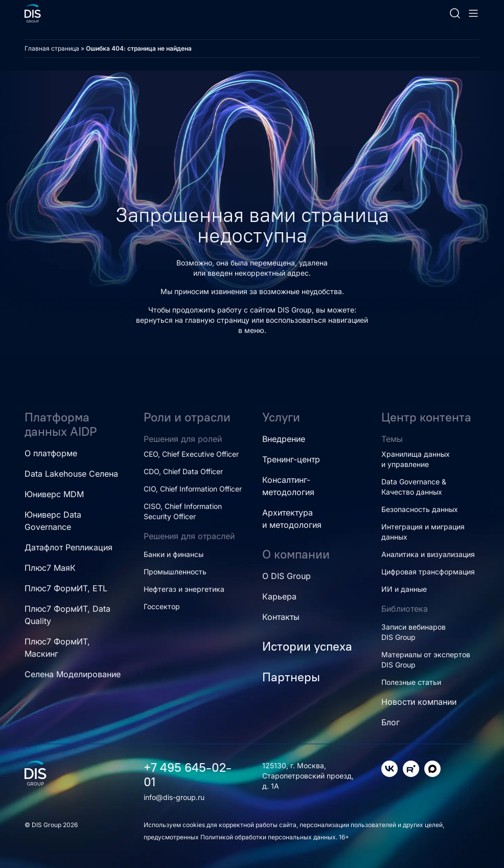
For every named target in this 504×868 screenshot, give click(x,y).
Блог (391, 722)
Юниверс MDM (54, 494)
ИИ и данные (404, 589)
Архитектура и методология (292, 519)
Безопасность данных (420, 509)
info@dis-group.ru (174, 797)
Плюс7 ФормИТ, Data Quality (67, 615)
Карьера (279, 596)
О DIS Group (287, 576)
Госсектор (162, 606)
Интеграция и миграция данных (423, 532)
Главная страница (52, 48)
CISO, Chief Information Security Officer (183, 511)
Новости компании (419, 702)
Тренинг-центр (291, 459)
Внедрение (284, 439)
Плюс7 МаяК (50, 568)
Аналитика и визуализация (428, 554)
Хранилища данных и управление (416, 459)
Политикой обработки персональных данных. (270, 837)
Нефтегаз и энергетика (184, 589)
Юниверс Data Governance (53, 521)
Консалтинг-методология (288, 486)
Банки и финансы (174, 554)
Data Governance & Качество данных (414, 487)
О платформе (51, 453)
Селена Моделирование (73, 674)
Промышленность (175, 572)
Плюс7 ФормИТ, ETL (66, 588)
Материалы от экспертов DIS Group (426, 660)
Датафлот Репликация (68, 547)
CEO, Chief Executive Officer (191, 454)
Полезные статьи (411, 682)
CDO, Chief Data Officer (183, 471)
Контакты (281, 617)
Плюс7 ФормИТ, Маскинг (57, 648)
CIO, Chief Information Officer (193, 489)
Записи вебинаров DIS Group (414, 632)
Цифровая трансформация (428, 572)
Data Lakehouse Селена (71, 474)
